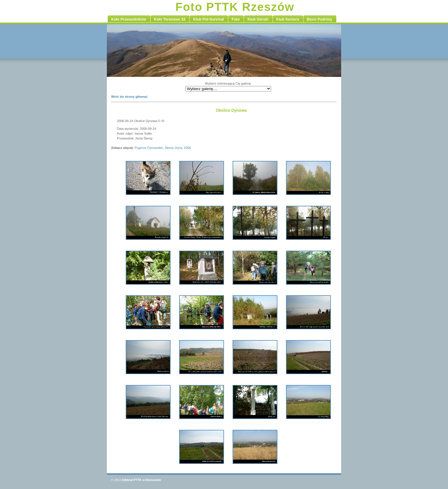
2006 (187, 148)
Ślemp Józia (173, 148)
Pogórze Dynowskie (149, 148)
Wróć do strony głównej (129, 97)
